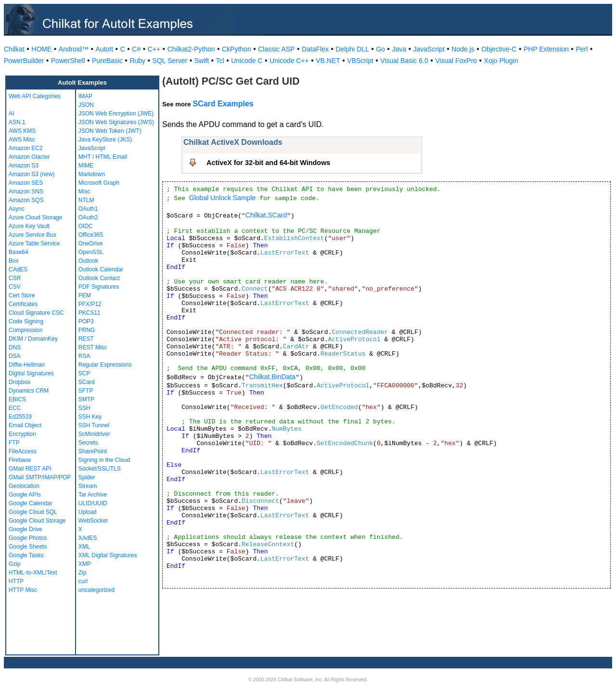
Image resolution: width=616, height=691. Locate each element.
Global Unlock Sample (223, 198)
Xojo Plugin (501, 61)
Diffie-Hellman (27, 365)
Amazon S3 (24, 166)
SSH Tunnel (94, 425)
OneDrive (91, 243)
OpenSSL (91, 252)
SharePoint (93, 451)
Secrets (88, 443)
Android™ (74, 49)
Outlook (88, 261)
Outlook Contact (99, 278)
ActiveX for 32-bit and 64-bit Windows (268, 163)
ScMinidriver (94, 434)
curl (83, 581)
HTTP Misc (23, 590)
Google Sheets (28, 547)
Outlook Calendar (101, 269)
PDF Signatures (99, 287)
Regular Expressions (105, 365)
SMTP (86, 399)
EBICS (17, 399)
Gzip (15, 564)
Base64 (19, 252)
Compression (26, 330)
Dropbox (19, 382)
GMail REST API (30, 469)
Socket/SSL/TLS (100, 469)
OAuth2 (88, 218)
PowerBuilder (24, 61)
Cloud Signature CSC (36, 313)
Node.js (463, 49)
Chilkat (14, 49)
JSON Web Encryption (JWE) (116, 114)
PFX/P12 (90, 304)
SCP (84, 373)
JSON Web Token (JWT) (110, 131)
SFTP (86, 391)
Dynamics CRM (29, 391)
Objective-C (499, 49)
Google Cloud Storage (37, 521)
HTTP (16, 581)
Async (17, 209)
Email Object (25, 425)
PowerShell (68, 61)
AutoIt (105, 49)
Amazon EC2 (26, 148)
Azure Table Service (34, 243)
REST (86, 339)
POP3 (86, 321)
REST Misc (93, 347)
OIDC (86, 226)
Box (14, 261)
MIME (86, 166)
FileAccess (23, 451)
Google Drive (26, 529)
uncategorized (96, 590)
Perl (582, 49)
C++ (154, 49)
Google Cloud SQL (33, 512)
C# (136, 49)
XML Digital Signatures (108, 555)
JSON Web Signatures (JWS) (116, 122)
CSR (15, 278)
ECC (15, 408)
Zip (83, 573)
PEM (85, 295)
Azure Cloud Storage (35, 218)
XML (84, 547)
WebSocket (93, 521)
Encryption (22, 434)
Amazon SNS (26, 192)
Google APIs (25, 495)
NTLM (86, 200)
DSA (15, 356)
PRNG (87, 330)
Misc (84, 192)
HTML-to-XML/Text (33, 573)
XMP (85, 564)
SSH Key (90, 417)
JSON (86, 105)
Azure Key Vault (29, 226)
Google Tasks (26, 555)
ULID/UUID (93, 503)
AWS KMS (22, 131)
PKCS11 (90, 313)
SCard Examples (223, 104)
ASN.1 (17, 122)
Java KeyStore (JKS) (105, 140)
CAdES (18, 269)
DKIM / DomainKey (33, 339)
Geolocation (24, 486)
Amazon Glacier (29, 157)
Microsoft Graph (99, 183)
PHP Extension (546, 49)
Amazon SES (26, 183)
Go (380, 49)
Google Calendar (31, 503)
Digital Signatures (31, 373)
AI (11, 114)
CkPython (237, 49)
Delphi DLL (352, 49)
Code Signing (26, 321)
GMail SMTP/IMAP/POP (40, 477)
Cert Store (22, 295)
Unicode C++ (289, 61)
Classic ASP (276, 49)
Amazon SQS (26, 200)
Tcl (220, 61)
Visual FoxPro (456, 61)
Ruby (137, 61)
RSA (84, 356)
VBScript (360, 61)
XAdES (88, 538)
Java (399, 49)
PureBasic (107, 61)
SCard (87, 382)
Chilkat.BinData (273, 377)
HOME (41, 49)
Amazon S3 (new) (32, 174)
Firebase (20, 460)
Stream (88, 486)
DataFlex (315, 49)
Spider (87, 477)
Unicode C (247, 61)
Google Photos (28, 538)
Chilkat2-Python (191, 49)
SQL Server (170, 61)
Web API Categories (35, 96)
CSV (15, 287)
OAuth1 (88, 209)
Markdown (92, 174)
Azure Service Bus (32, 235)
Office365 (91, 235)
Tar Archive (93, 495)
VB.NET (328, 61)
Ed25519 (20, 417)
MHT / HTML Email (103, 157)
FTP (14, 443)
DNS (15, 347)
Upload (88, 512)
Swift (202, 61)
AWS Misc (22, 140)
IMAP (85, 96)
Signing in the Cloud (104, 460)
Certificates (23, 304)
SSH (84, 408)
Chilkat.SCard (266, 215)
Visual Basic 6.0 (404, 61)
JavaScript (429, 49)
